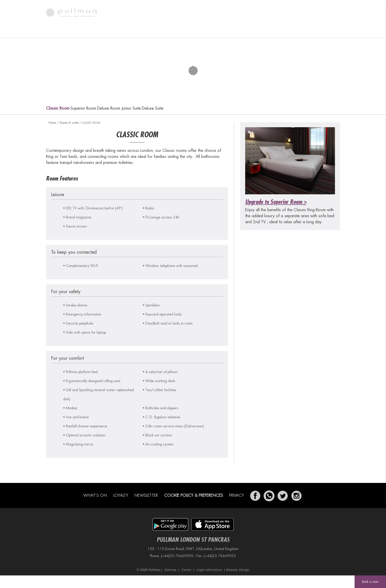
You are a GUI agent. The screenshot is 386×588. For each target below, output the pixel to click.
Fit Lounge (247, 31)
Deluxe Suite (153, 108)
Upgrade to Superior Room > (276, 202)
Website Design (238, 570)
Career (186, 570)
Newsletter (146, 495)
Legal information (209, 570)
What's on (124, 31)
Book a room (370, 582)
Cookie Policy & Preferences (194, 495)
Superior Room (83, 108)
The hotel (60, 31)
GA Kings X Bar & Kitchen (165, 31)
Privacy (237, 495)
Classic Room (58, 108)
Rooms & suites (91, 31)
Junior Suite (131, 108)
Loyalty (121, 495)
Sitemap (170, 570)
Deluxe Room (109, 108)
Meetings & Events (212, 31)
